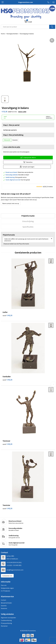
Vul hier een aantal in (10, 130)
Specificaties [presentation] (28, 227)
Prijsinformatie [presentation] (28, 216)
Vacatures (4, 608)
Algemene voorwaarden (8, 618)
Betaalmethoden (6, 603)
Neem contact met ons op (11, 203)
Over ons (4, 585)
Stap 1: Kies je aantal (11, 125)
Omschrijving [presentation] (28, 221)
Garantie (4, 606)
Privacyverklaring (6, 623)
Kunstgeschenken (12, 34)
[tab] (28, 216)
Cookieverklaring (6, 620)
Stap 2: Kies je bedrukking (13, 135)
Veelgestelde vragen (7, 588)
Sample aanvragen (28, 167)
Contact (4, 600)
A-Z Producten (5, 591)
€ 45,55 (7, 315)
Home (3, 34)
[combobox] (25, 27)
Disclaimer (4, 626)
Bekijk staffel (22, 112)
